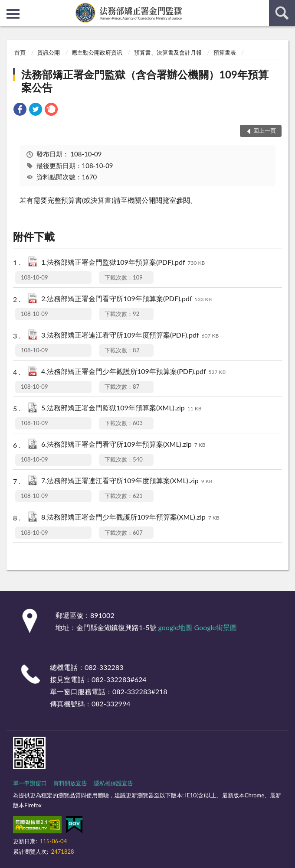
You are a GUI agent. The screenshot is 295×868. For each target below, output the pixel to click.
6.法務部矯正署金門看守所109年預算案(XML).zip (123, 445)
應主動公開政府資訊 (97, 52)
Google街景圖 (216, 627)
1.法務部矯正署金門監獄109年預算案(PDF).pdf (123, 263)
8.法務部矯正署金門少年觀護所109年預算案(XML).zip (130, 518)
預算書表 (225, 52)
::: (7, 7)
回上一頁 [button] (265, 130)
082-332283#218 (140, 691)
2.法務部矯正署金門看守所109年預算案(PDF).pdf (126, 299)
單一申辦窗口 (30, 783)
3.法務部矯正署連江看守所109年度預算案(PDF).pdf (130, 336)
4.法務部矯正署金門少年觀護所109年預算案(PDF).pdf (133, 372)
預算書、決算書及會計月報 (168, 52)
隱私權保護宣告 (113, 783)
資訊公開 (49, 52)
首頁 (20, 52)
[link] (20, 110)
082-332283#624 (119, 679)
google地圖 (175, 627)
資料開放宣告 (70, 783)
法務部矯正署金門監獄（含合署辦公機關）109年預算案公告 (145, 81)
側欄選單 (13, 14)
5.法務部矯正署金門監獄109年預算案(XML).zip (121, 408)
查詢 (282, 13)
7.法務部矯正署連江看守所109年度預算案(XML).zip (127, 481)
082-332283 (104, 667)
